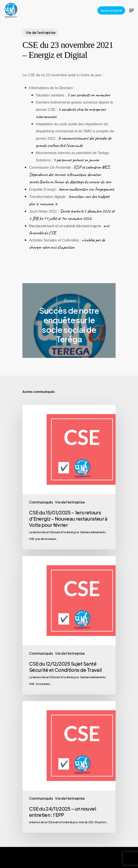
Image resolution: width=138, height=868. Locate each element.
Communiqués (41, 502)
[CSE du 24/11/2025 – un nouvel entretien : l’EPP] (69, 767)
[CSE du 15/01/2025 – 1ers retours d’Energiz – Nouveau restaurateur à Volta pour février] (69, 477)
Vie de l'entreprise (41, 32)
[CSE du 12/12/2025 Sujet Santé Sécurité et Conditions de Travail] (69, 625)
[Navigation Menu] (132, 10)
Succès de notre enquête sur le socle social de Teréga (69, 321)
